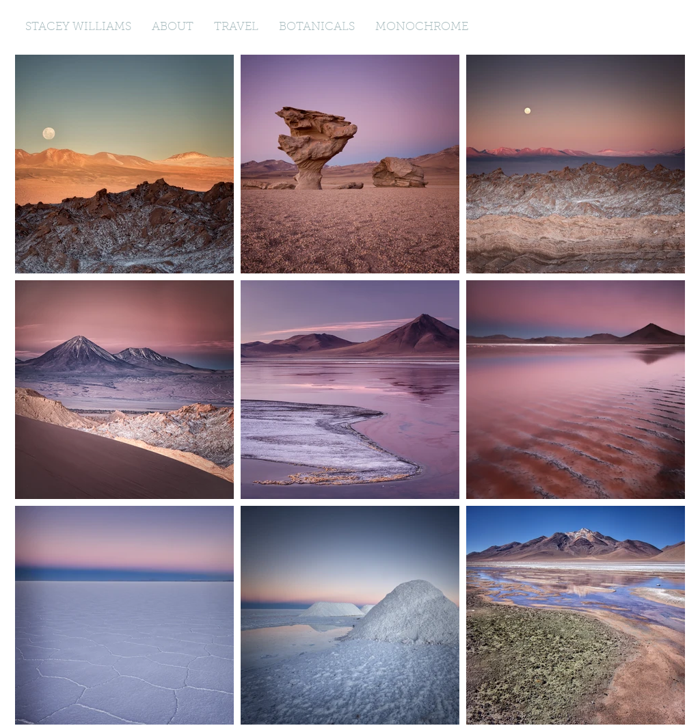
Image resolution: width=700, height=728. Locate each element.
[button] (236, 27)
